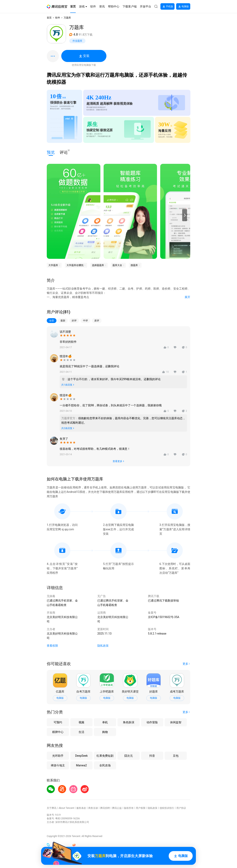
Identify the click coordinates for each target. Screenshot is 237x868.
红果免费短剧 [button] (105, 756)
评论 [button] (64, 152)
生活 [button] (81, 732)
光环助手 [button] (58, 756)
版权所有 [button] (129, 808)
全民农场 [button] (105, 765)
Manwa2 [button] (81, 765)
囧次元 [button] (129, 756)
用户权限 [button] (141, 808)
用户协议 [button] (181, 808)
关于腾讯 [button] (52, 808)
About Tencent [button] (66, 808)
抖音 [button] (152, 756)
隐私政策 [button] (103, 646)
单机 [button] (105, 722)
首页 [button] (49, 18)
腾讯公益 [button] (117, 808)
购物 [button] (105, 732)
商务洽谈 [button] (93, 808)
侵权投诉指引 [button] (167, 808)
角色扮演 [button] (129, 722)
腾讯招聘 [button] (105, 808)
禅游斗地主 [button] (58, 765)
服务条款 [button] (81, 808)
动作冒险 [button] (152, 722)
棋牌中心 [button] (58, 732)
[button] (57, 7)
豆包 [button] (176, 756)
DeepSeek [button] (81, 756)
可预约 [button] (58, 722)
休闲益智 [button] (176, 722)
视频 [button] (81, 722)
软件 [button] (58, 18)
